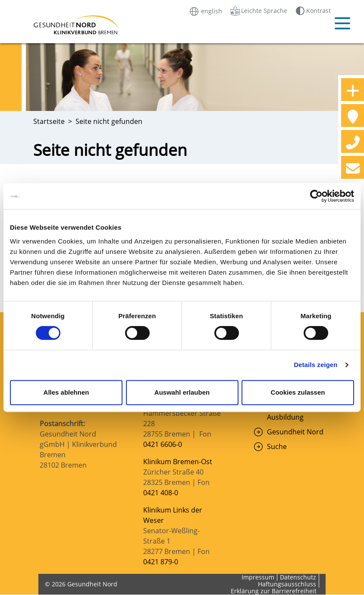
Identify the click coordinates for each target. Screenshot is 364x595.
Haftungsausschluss (287, 584)
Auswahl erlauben (182, 392)
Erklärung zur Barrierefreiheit (274, 591)
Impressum (258, 577)
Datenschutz (298, 577)
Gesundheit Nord (295, 432)
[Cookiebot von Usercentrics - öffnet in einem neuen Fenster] (316, 196)
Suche (277, 446)
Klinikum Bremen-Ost (178, 462)
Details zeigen (315, 365)
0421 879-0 (161, 562)
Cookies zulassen (298, 392)
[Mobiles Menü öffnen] (342, 23)
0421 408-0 (161, 493)
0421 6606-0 (163, 444)
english (205, 11)
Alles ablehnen (66, 392)
